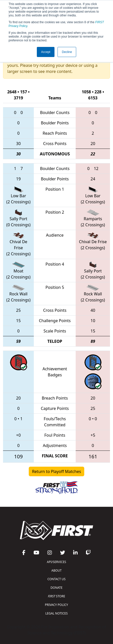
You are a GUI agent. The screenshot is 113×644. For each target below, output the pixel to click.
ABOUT (56, 570)
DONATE (56, 588)
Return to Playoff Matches (56, 471)
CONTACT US (56, 579)
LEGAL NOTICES (57, 613)
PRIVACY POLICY (56, 605)
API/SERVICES (56, 562)
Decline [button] (67, 52)
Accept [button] (46, 52)
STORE (56, 596)
